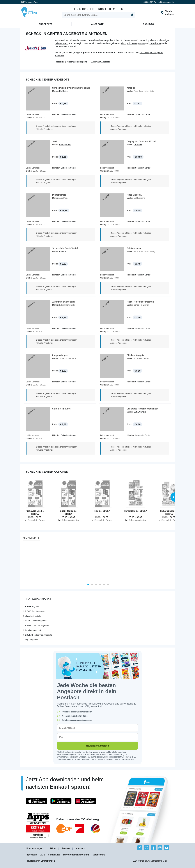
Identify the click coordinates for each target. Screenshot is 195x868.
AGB (43, 856)
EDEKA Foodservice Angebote (39, 636)
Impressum (32, 856)
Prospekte (46, 24)
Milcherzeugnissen (136, 43)
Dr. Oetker (144, 53)
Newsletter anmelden (97, 746)
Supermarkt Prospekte (77, 62)
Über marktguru (35, 849)
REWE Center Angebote (36, 621)
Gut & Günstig (140, 412)
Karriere (80, 849)
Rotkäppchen (157, 53)
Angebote (97, 24)
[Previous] (23, 563)
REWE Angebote (33, 607)
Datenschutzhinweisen (124, 760)
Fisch (123, 43)
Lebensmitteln (61, 43)
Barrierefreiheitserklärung (76, 856)
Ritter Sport (64, 252)
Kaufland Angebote (34, 631)
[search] (99, 15)
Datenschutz (99, 856)
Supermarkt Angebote (100, 62)
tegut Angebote (32, 640)
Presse (66, 849)
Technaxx (59, 56)
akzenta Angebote (33, 617)
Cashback (149, 24)
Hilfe (53, 849)
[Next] (172, 563)
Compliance (54, 856)
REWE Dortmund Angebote (37, 626)
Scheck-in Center (69, 114)
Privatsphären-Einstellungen (40, 862)
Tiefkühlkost (155, 43)
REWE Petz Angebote (35, 612)
